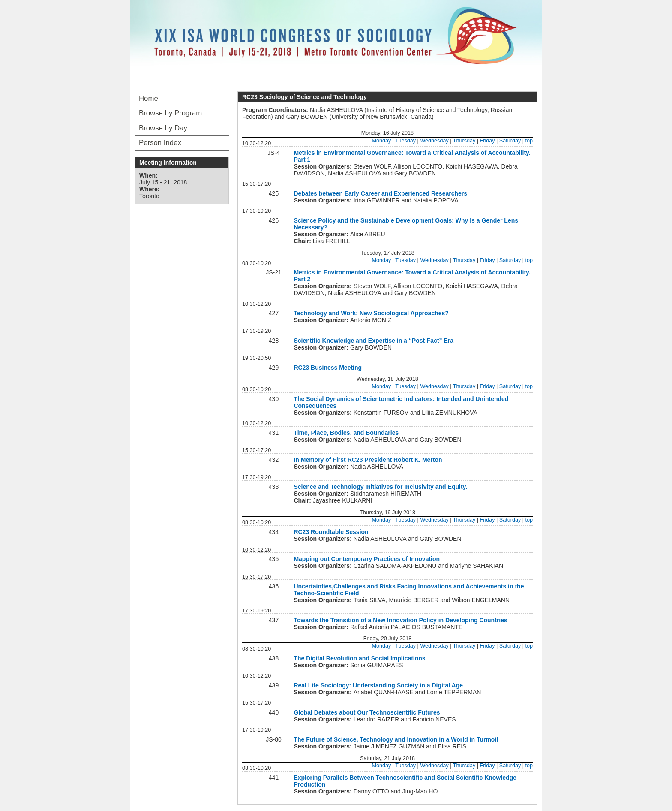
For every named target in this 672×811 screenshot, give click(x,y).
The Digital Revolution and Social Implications (359, 658)
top (529, 141)
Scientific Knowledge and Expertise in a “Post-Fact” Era (373, 341)
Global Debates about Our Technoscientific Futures (367, 712)
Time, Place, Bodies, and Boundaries (346, 433)
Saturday (510, 141)
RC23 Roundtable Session (331, 532)
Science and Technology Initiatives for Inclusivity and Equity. (380, 487)
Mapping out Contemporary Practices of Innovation (367, 559)
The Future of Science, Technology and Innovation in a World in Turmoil (396, 739)
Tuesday (405, 141)
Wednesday (434, 141)
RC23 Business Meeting (328, 368)
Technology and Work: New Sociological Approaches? (371, 313)
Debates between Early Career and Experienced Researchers (380, 193)
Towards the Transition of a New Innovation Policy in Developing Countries (400, 620)
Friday (487, 141)
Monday (381, 141)
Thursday (464, 141)
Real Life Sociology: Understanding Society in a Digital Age (378, 685)
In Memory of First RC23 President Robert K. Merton (368, 460)
